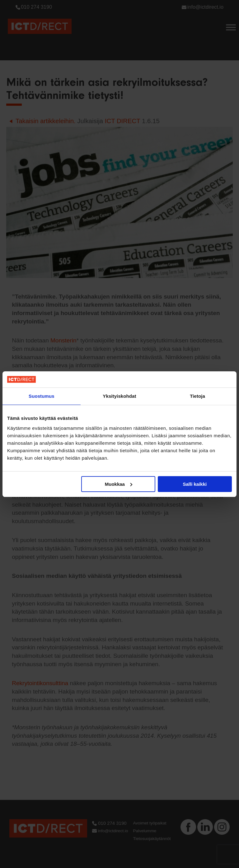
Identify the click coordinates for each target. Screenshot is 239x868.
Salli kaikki (195, 484)
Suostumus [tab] (42, 396)
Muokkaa (119, 484)
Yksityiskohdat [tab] (119, 396)
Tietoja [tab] (197, 396)
